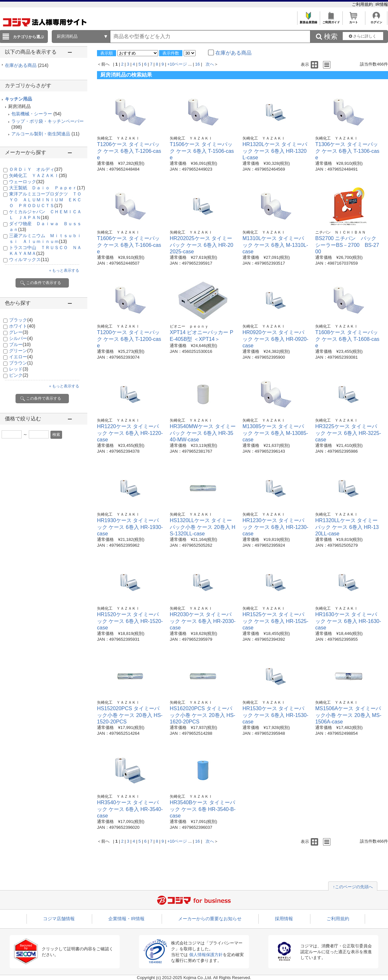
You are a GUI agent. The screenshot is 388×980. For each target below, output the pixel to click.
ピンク (19, 375)
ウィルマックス (29, 259)
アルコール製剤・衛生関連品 (41, 134)
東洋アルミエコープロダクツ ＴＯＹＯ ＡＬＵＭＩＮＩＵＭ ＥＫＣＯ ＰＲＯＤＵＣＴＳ (45, 200)
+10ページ (177, 64)
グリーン (21, 351)
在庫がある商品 (27, 65)
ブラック (21, 320)
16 (198, 64)
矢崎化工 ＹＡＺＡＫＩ (38, 175)
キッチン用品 (18, 99)
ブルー (20, 344)
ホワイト (22, 326)
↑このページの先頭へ (353, 887)
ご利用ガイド (331, 21)
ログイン (376, 21)
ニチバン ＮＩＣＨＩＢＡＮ (340, 232)
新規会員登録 (308, 21)
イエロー (21, 357)
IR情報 (382, 4)
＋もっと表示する (64, 270)
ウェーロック (27, 182)
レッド (19, 369)
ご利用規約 (363, 4)
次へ (210, 64)
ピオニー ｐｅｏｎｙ (189, 326)
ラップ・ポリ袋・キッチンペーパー (48, 121)
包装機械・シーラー (32, 114)
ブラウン (21, 363)
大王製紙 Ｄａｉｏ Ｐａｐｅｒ (47, 188)
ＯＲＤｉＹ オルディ (36, 169)
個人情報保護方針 (206, 955)
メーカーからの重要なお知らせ (210, 919)
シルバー (21, 338)
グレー (19, 332)
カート (354, 21)
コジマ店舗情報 (59, 919)
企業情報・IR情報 (126, 919)
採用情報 (284, 919)
